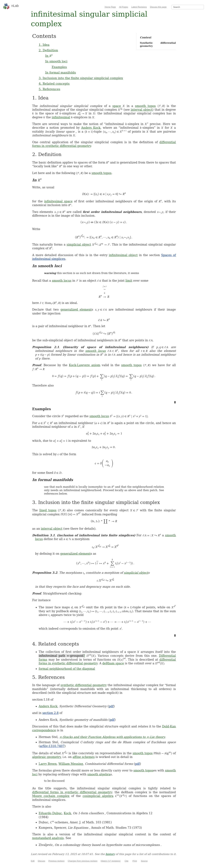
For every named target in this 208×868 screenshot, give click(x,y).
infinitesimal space (58, 201)
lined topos (48, 510)
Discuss (41, 861)
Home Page (110, 7)
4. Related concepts (54, 84)
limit (129, 281)
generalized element (76, 310)
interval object (142, 110)
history (110, 854)
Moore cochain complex (51, 796)
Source (144, 861)
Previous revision (56, 861)
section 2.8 (51, 713)
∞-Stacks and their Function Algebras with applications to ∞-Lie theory (112, 737)
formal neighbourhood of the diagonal (67, 669)
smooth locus (62, 281)
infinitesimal (61, 117)
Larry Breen (48, 764)
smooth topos (145, 106)
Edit (33, 861)
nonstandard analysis (48, 838)
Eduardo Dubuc (50, 813)
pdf (111, 706)
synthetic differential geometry (84, 685)
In (49, 56)
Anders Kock (91, 128)
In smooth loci (56, 61)
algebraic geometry (46, 757)
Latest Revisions (139, 7)
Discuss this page (158, 7)
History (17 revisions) (111, 861)
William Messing (71, 764)
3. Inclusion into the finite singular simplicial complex (81, 78)
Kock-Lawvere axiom (85, 365)
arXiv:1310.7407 (52, 746)
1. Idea (44, 45)
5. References (49, 89)
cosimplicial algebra (98, 796)
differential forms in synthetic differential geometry (72, 792)
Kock (67, 813)
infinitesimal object (123, 255)
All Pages (124, 7)
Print (135, 861)
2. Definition (48, 50)
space (117, 106)
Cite (127, 861)
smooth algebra (99, 774)
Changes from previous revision (83, 861)
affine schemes (84, 757)
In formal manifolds (61, 72)
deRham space (113, 663)
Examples (59, 67)
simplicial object (79, 245)
